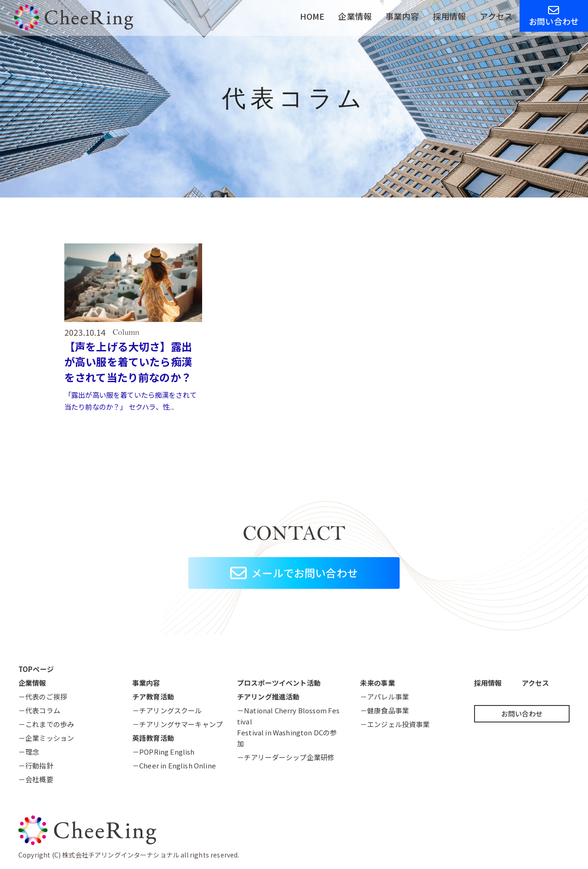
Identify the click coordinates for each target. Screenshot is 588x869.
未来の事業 (378, 683)
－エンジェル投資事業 (395, 724)
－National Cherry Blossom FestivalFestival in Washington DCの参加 (288, 727)
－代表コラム (39, 710)
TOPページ (36, 669)
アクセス (496, 16)
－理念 (29, 752)
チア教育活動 (153, 697)
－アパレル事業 (384, 697)
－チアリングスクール (167, 710)
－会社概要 (36, 779)
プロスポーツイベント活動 (279, 683)
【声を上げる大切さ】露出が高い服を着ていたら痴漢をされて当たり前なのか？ (131, 361)
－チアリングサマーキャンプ (178, 724)
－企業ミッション (46, 738)
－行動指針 (36, 765)
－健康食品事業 (384, 710)
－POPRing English (164, 752)
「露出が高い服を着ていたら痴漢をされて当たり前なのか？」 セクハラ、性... (131, 401)
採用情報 (449, 16)
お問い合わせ (554, 16)
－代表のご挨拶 (43, 697)
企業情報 (355, 16)
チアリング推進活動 (268, 697)
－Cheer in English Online (174, 765)
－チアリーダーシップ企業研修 (286, 757)
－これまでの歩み (46, 724)
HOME (312, 16)
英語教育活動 (153, 738)
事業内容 (402, 16)
